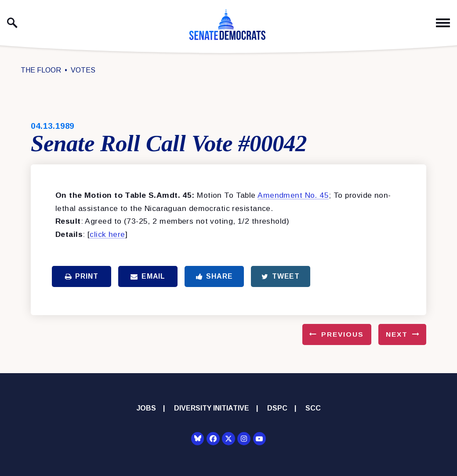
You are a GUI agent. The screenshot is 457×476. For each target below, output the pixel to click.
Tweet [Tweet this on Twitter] (281, 276)
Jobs (146, 408)
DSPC (277, 408)
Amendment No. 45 (293, 195)
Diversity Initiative (212, 408)
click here (107, 234)
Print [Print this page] (82, 276)
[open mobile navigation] (443, 23)
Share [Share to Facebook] (214, 276)
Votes (83, 70)
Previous (343, 334)
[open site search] (12, 23)
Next (397, 334)
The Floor (41, 70)
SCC (313, 408)
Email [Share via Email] (148, 276)
